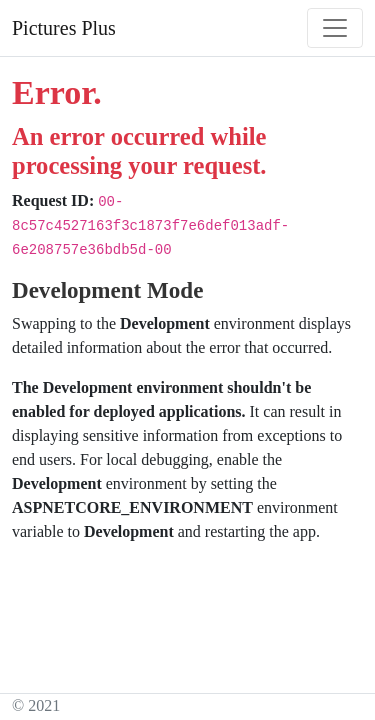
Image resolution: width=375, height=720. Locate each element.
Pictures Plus (64, 28)
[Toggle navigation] (335, 28)
